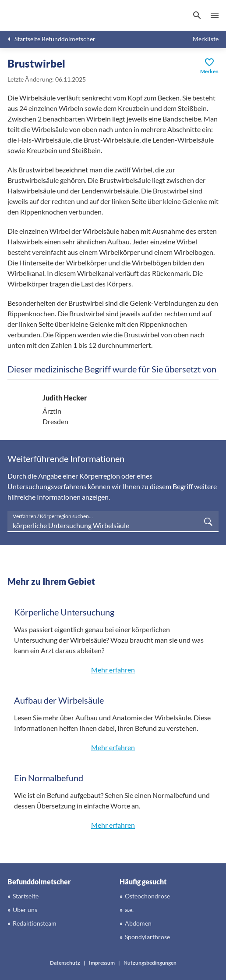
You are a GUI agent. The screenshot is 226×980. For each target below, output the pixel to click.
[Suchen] (197, 15)
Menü (215, 15)
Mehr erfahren (113, 670)
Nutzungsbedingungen (150, 963)
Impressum (102, 963)
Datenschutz (65, 963)
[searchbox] (113, 522)
